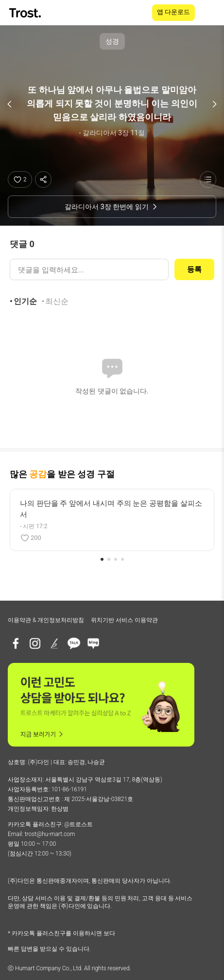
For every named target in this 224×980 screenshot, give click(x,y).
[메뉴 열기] (210, 13)
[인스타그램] (35, 643)
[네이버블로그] (93, 643)
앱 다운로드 (173, 12)
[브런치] (54, 643)
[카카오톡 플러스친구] (74, 643)
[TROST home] (26, 13)
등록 (194, 269)
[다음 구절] (214, 104)
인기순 (25, 301)
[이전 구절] (10, 104)
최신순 (57, 301)
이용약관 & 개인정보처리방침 (46, 620)
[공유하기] (43, 179)
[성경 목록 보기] (208, 179)
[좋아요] (20, 179)
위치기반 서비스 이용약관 (124, 620)
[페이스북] (16, 643)
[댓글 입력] (89, 269)
